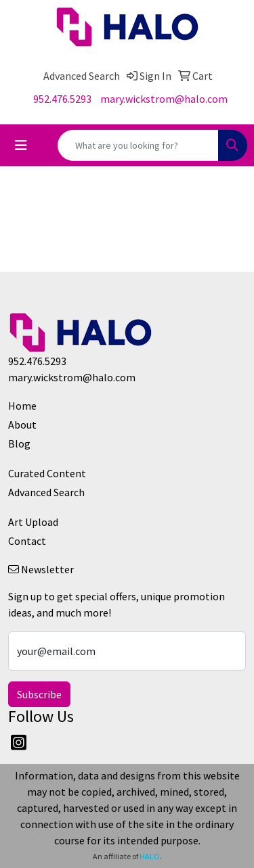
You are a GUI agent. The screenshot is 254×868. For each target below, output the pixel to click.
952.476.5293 (62, 99)
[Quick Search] (138, 145)
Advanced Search (46, 492)
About (22, 425)
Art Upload (33, 522)
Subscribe (39, 694)
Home (22, 406)
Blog (19, 443)
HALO (150, 856)
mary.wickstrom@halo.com (164, 99)
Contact (27, 541)
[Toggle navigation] (21, 145)
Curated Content (47, 473)
